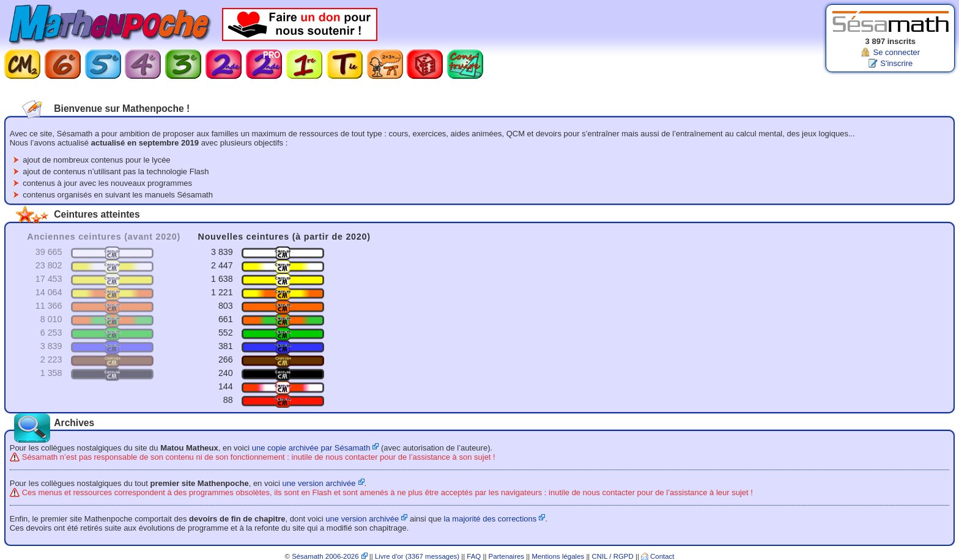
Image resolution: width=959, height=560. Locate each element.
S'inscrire (896, 63)
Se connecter (896, 52)
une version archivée (319, 483)
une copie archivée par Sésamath (311, 448)
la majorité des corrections (491, 519)
